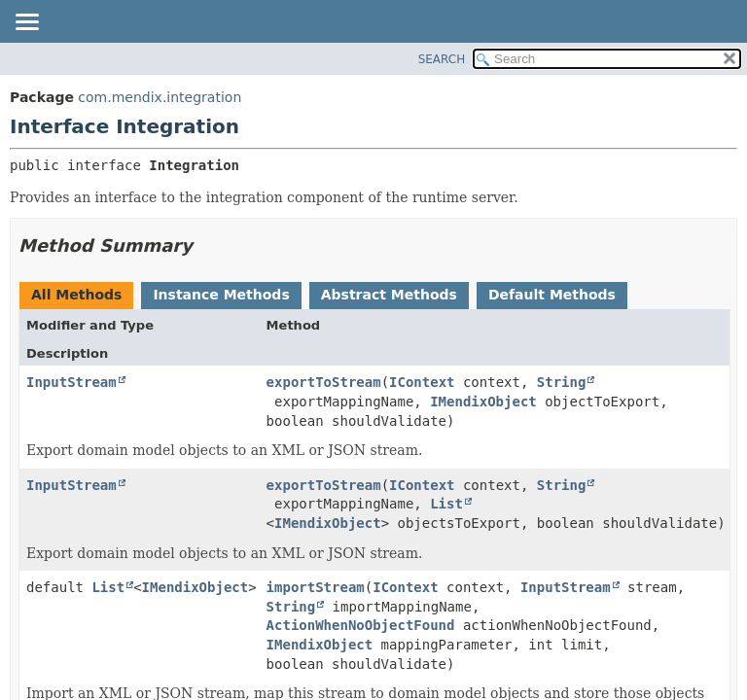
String (562, 382)
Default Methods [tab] (552, 295)
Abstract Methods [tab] (389, 295)
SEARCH (442, 59)
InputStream (71, 382)
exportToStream (324, 382)
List (446, 504)
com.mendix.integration (160, 97)
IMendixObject (483, 402)
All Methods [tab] (76, 295)
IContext (422, 382)
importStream (316, 587)
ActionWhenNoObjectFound (361, 625)
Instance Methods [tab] (221, 295)
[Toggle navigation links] (26, 23)
